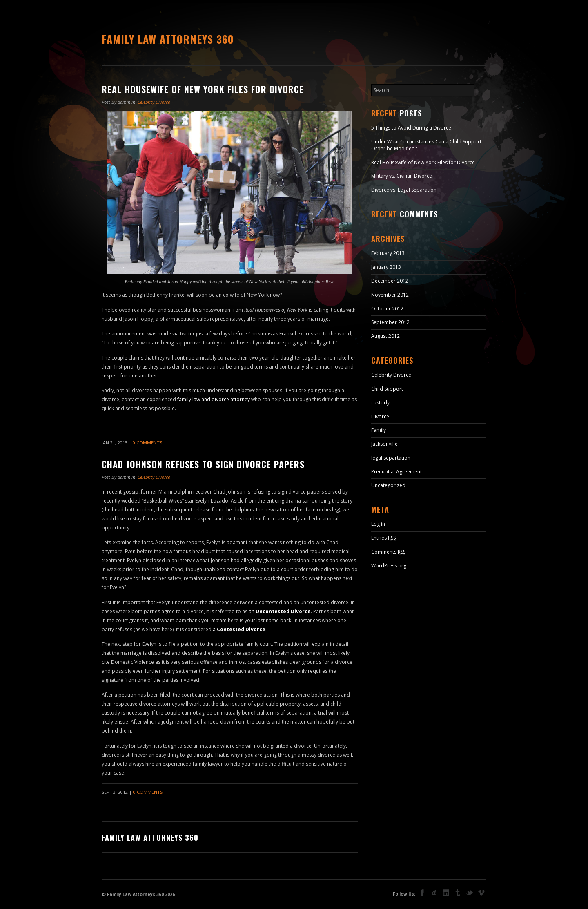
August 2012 (385, 336)
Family (379, 430)
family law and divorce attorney (214, 399)
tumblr (458, 893)
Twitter (470, 893)
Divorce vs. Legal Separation (404, 190)
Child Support (387, 389)
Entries (383, 538)
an (280, 611)
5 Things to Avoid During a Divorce (411, 128)
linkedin (446, 893)
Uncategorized (388, 485)
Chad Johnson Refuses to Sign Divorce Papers (203, 464)
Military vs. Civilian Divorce (402, 176)
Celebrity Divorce (154, 102)
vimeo (481, 893)
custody (380, 403)
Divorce (380, 417)
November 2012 (390, 295)
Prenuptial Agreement (396, 472)
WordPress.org (389, 566)
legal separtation (391, 458)
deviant (434, 893)
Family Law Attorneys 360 (168, 39)
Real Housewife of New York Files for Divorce (203, 89)
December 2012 (390, 281)
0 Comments (147, 443)
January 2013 (386, 267)
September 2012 (390, 322)
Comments (388, 552)
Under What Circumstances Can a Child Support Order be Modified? (426, 145)
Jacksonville (384, 444)
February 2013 (388, 253)
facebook (422, 893)
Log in (378, 524)
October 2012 (387, 309)
